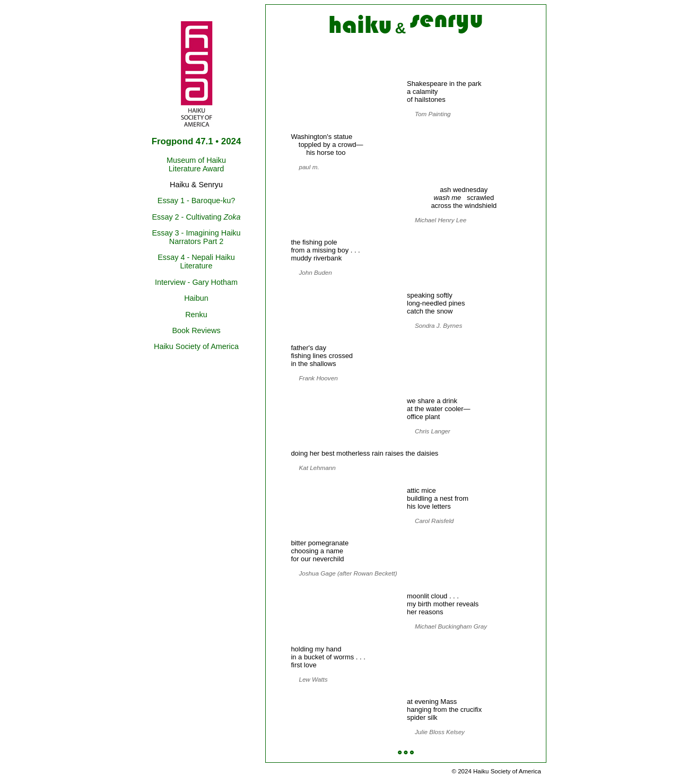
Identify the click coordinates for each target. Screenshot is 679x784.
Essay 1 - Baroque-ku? (196, 201)
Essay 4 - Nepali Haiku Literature (196, 262)
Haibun (196, 298)
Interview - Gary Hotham (196, 282)
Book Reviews (196, 330)
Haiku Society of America (196, 346)
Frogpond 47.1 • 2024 (197, 141)
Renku (196, 315)
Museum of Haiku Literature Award (196, 164)
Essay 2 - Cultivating (196, 217)
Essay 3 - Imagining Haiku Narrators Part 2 (196, 237)
